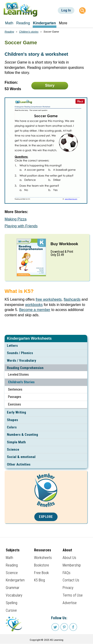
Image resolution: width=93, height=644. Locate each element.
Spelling (12, 603)
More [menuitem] (63, 23)
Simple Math (16, 442)
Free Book (41, 573)
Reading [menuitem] (23, 23)
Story (50, 85)
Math (9, 558)
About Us (69, 558)
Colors (12, 427)
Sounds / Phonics (20, 353)
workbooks (34, 305)
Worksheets (43, 558)
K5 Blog (39, 580)
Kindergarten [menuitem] (44, 23)
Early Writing (16, 412)
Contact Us (71, 580)
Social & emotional (21, 457)
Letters (12, 346)
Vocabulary (14, 595)
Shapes (12, 420)
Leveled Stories (18, 375)
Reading (9, 32)
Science (13, 450)
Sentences (15, 389)
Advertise (70, 603)
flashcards (72, 299)
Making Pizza (16, 219)
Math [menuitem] (9, 23)
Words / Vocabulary (22, 361)
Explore (46, 517)
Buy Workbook (64, 244)
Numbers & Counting (22, 435)
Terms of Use (73, 595)
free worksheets (49, 299)
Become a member (35, 310)
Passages (15, 397)
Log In (66, 10)
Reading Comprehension (25, 368)
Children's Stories (21, 382)
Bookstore (42, 565)
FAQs (67, 573)
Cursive (11, 610)
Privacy (68, 588)
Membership (72, 565)
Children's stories (29, 32)
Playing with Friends (21, 226)
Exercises (15, 404)
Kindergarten (15, 580)
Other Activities (19, 464)
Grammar (13, 588)
